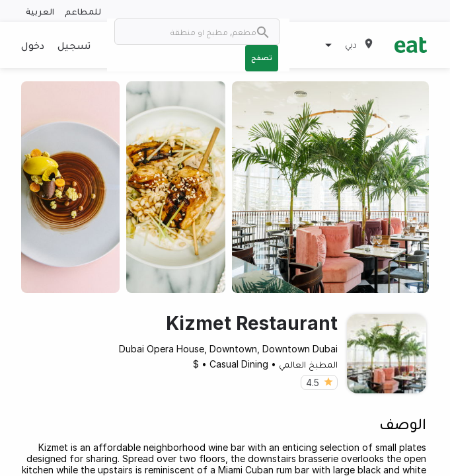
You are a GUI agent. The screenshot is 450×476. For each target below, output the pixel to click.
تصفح (262, 58)
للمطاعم (83, 11)
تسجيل (74, 45)
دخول (33, 45)
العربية (40, 11)
